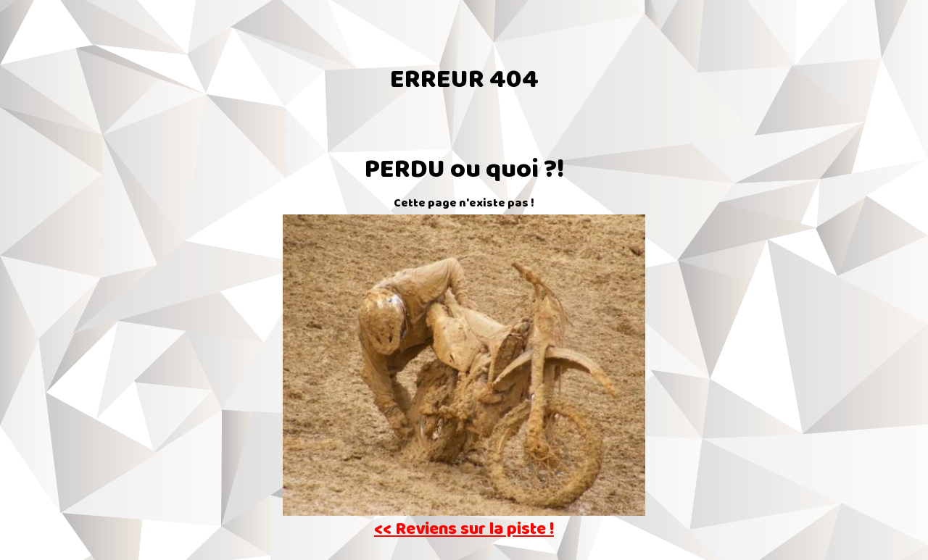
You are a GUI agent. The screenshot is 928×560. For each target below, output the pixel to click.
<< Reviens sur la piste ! (464, 531)
